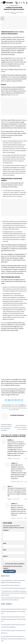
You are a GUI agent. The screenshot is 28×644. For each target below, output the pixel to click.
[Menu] (2, 3)
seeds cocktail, (17, 236)
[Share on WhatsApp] (6, 400)
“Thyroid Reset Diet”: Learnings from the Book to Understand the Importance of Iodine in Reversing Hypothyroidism (14, 593)
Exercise (3, 323)
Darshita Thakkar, (19, 32)
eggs (12, 295)
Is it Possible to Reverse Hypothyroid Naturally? (13, 588)
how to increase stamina (14, 410)
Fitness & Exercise (14, 6)
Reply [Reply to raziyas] (26, 482)
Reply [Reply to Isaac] (26, 499)
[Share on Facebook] (9, 400)
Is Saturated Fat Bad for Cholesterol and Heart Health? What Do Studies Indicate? (13, 599)
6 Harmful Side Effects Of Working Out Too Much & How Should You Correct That (14, 639)
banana (9, 287)
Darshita (10, 77)
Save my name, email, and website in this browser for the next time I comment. (14, 566)
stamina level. (15, 95)
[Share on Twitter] (12, 400)
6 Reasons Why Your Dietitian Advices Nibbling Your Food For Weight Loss (14, 611)
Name (5, 543)
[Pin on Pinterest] (19, 400)
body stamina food (9, 406)
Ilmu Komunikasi (5, 625)
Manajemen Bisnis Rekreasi (8, 609)
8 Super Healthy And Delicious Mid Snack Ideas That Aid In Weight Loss (13, 619)
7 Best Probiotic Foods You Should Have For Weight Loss (13, 626)
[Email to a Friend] (16, 400)
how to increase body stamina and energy (18, 408)
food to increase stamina (18, 406)
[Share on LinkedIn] (22, 400)
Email (5, 550)
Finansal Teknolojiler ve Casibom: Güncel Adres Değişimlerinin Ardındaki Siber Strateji (13, 581)
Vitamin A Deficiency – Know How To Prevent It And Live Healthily (21, 427)
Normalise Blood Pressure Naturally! (10, 585)
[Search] (19, 3)
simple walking (12, 151)
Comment (6, 530)
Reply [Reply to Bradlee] (26, 459)
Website (5, 556)
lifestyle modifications (17, 58)
